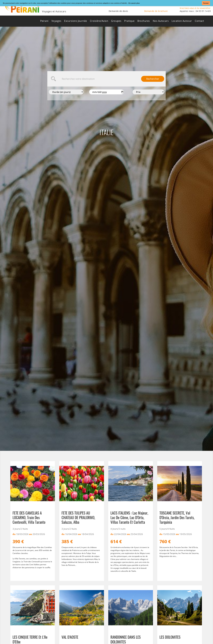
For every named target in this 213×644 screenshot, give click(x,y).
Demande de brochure (156, 11)
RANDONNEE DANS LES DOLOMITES (126, 639)
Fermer (206, 3)
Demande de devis (118, 11)
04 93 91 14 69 (203, 11)
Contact (199, 21)
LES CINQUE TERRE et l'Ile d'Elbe (30, 639)
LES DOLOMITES (170, 637)
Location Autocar (182, 21)
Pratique (129, 21)
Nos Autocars (161, 21)
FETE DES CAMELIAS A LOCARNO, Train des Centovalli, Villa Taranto (29, 517)
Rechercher (153, 79)
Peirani (44, 21)
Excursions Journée (76, 21)
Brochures (144, 21)
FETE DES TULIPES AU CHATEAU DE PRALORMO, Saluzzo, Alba (78, 517)
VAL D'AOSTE (70, 637)
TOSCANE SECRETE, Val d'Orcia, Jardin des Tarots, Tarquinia (177, 517)
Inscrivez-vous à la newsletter (195, 8)
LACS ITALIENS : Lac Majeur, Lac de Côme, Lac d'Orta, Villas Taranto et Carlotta (129, 517)
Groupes (116, 21)
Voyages (56, 21)
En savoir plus (134, 3)
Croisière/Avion (99, 21)
